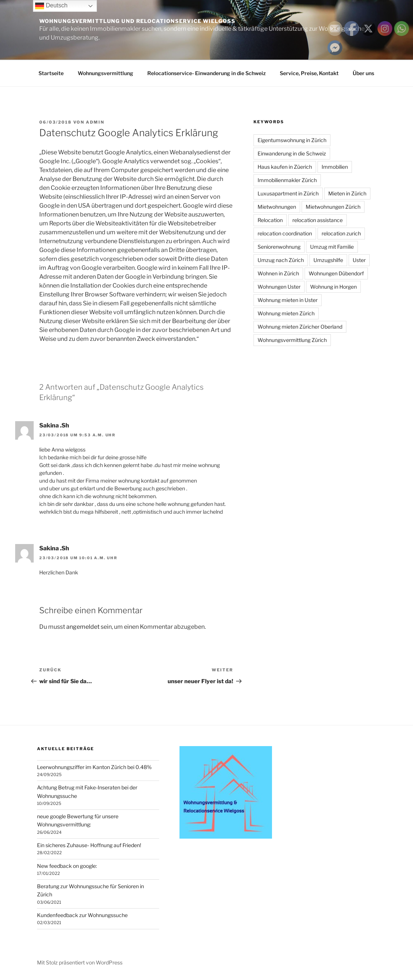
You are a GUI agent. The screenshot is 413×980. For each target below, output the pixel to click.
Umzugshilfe (328, 260)
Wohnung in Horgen (333, 287)
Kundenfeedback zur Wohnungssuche (82, 915)
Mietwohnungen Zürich (333, 207)
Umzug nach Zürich (281, 260)
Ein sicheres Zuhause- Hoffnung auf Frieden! (89, 845)
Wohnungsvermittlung (105, 73)
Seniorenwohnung (279, 247)
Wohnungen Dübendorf (336, 273)
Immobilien (335, 167)
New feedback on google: (67, 866)
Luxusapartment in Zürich (288, 193)
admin (95, 122)
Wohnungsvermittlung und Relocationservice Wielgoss (137, 21)
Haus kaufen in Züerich (285, 167)
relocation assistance (318, 220)
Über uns (363, 73)
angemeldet (83, 627)
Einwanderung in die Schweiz (292, 153)
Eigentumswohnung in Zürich (292, 140)
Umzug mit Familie (332, 247)
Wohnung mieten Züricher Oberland (300, 327)
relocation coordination (285, 233)
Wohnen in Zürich (278, 273)
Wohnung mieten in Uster (288, 300)
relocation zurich (341, 233)
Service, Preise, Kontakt (309, 73)
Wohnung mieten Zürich (286, 313)
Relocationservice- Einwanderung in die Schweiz (206, 73)
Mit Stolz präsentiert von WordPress (80, 962)
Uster (359, 260)
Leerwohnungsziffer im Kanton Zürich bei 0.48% (94, 767)
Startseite (51, 73)
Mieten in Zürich (347, 193)
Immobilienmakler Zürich (287, 180)
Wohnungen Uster (279, 287)
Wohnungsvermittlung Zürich (292, 340)
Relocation (270, 220)
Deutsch (51, 6)
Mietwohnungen (277, 207)
